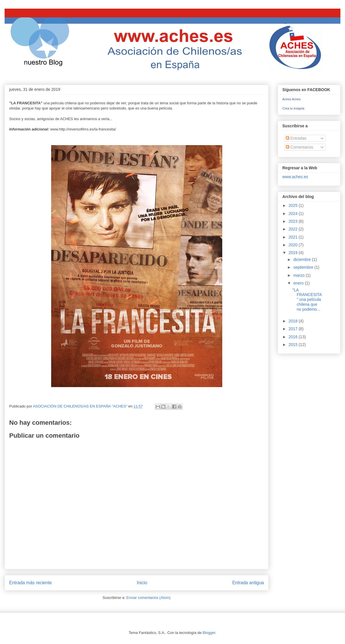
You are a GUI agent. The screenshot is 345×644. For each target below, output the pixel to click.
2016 (294, 337)
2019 (294, 253)
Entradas (296, 138)
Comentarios (299, 147)
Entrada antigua (248, 583)
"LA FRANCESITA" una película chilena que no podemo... (307, 300)
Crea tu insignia (293, 108)
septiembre (304, 267)
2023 (294, 221)
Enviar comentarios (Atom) (148, 598)
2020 (294, 245)
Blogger (209, 633)
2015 (294, 345)
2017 (294, 329)
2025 (294, 205)
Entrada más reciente (30, 583)
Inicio (142, 583)
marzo (299, 275)
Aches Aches (292, 99)
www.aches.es (295, 177)
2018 (294, 321)
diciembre (303, 259)
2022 (294, 229)
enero (299, 283)
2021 (294, 237)
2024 (294, 214)
